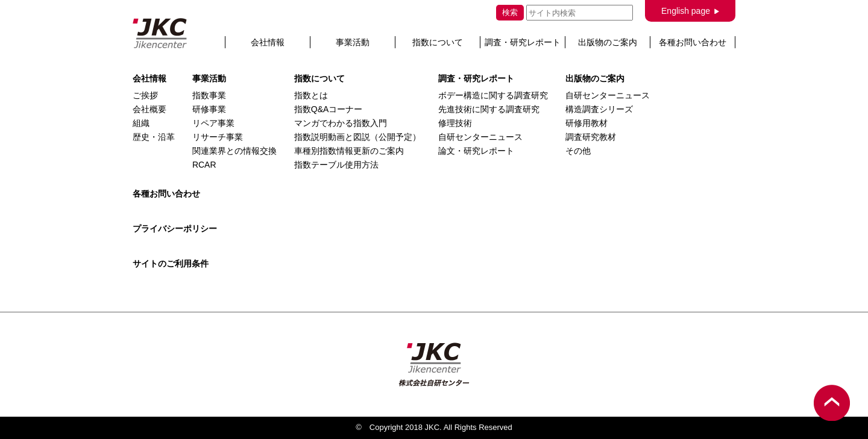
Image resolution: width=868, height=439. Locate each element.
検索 (510, 12)
